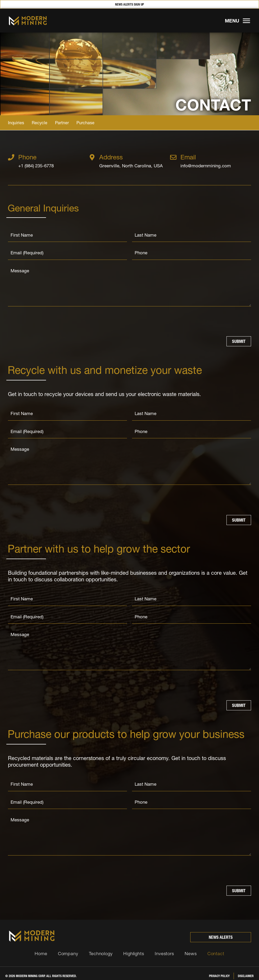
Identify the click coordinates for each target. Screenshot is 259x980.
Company (68, 948)
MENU (232, 21)
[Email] (173, 157)
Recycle (40, 123)
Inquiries (16, 123)
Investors (164, 948)
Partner (62, 123)
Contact (216, 948)
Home (41, 948)
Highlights (134, 948)
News (191, 948)
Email (188, 157)
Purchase (85, 123)
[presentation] (48, 320)
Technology (101, 948)
